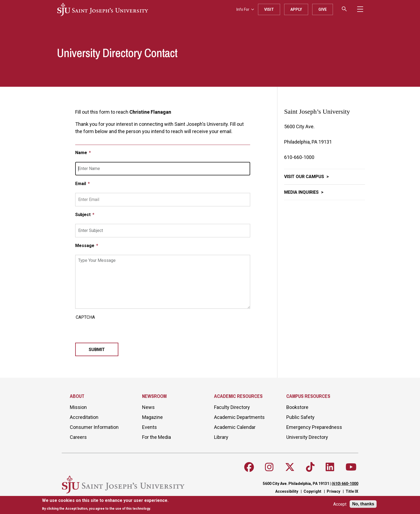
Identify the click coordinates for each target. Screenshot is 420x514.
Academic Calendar (235, 427)
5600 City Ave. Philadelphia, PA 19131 (296, 484)
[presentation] (116, 332)
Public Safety (300, 417)
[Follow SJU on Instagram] (269, 467)
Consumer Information (94, 427)
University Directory (307, 437)
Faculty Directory (232, 407)
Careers (78, 437)
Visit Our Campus (305, 177)
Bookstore (297, 407)
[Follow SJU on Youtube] (351, 467)
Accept (340, 504)
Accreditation (84, 417)
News (148, 407)
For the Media (156, 437)
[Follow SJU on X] (290, 467)
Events (149, 427)
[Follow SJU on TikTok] (310, 467)
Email (81, 184)
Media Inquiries (302, 192)
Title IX (352, 491)
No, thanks (363, 504)
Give (323, 9)
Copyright (312, 491)
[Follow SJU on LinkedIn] (330, 467)
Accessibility (287, 491)
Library (221, 437)
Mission (78, 407)
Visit (269, 9)
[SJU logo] (103, 9)
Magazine (152, 417)
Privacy (333, 491)
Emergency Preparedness (314, 427)
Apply (296, 9)
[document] (105, 504)
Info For (245, 9)
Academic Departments (239, 417)
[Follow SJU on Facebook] (249, 467)
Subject (83, 215)
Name (82, 153)
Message (85, 246)
